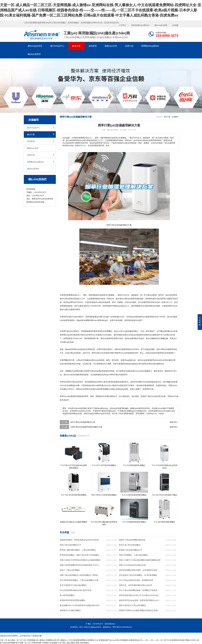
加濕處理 (175, 117)
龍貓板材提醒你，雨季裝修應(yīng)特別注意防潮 (79, 540)
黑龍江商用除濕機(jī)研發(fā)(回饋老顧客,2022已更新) (81, 565)
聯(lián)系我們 (34, 54)
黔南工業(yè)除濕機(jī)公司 (70, 545)
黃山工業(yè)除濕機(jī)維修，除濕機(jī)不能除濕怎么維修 (140, 590)
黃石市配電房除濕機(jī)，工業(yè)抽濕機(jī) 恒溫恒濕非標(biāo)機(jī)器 (81, 580)
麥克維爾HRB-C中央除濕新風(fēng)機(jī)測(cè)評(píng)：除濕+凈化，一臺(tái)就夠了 (81, 605)
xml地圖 (175, 25)
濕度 (158, 306)
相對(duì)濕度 (144, 317)
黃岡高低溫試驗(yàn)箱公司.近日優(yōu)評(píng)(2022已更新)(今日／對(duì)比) (140, 595)
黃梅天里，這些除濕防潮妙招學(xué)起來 (136, 585)
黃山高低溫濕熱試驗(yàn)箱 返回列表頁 (76, 590)
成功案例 (93, 46)
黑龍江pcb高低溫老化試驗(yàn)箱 (132, 565)
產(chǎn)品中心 (57, 46)
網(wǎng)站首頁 (35, 46)
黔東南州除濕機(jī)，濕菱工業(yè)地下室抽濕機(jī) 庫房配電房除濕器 (81, 555)
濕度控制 (124, 364)
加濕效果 (78, 375)
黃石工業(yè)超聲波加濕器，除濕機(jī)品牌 (136, 580)
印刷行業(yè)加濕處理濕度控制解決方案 (86, 427)
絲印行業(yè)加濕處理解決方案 (83, 422)
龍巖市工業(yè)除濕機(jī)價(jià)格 (132, 540)
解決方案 (76, 46)
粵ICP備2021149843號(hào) (122, 627)
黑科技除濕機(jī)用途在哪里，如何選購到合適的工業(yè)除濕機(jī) (140, 570)
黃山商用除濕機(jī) (67, 595)
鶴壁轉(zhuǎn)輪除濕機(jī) (70, 610)
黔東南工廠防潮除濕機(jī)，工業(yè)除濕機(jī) (78, 550)
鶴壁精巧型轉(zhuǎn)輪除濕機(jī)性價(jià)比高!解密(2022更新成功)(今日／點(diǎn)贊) (140, 610)
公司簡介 (123, 25)
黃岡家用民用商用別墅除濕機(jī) (73, 600)
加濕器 (169, 353)
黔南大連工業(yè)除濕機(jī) (130, 545)
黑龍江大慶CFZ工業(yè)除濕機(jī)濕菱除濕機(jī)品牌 (140, 560)
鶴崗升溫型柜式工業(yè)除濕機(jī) (132, 605)
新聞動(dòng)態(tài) (150, 46)
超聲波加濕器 (109, 371)
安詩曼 (87, 382)
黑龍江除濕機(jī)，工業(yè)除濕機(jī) (134, 555)
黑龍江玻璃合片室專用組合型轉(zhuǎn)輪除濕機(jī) (80, 560)
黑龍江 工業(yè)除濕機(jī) (70, 570)
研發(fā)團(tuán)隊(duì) (140, 25)
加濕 (93, 349)
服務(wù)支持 (111, 46)
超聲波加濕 (124, 371)
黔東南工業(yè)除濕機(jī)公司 (131, 550)
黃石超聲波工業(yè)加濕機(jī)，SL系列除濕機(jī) (138, 575)
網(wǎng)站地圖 (161, 25)
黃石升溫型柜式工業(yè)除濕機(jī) (73, 585)
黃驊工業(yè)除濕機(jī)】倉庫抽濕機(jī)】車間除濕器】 (81, 575)
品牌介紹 (129, 46)
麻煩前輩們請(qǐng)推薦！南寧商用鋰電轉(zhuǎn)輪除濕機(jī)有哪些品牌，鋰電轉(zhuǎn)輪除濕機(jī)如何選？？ (140, 600)
